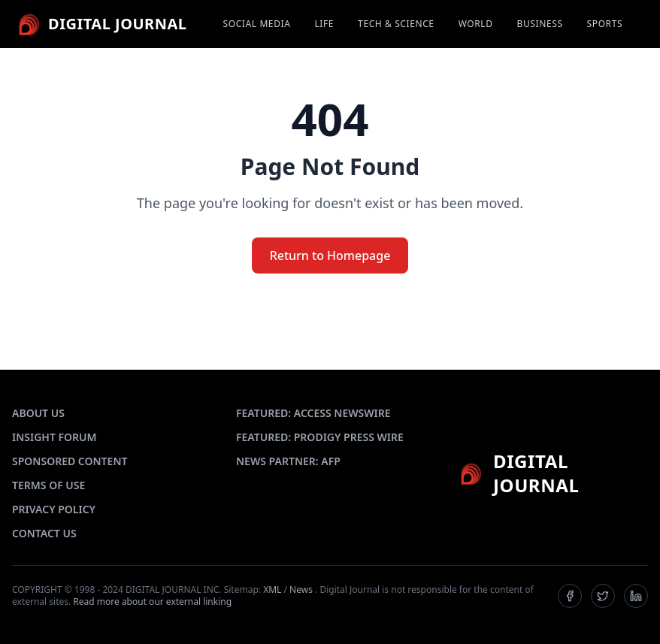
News (301, 590)
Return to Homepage (330, 255)
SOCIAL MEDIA (257, 24)
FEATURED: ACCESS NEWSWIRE (313, 413)
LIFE (324, 24)
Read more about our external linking (152, 602)
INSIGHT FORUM (54, 437)
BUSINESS (540, 24)
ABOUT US (38, 413)
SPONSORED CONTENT (70, 461)
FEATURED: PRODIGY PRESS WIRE (320, 437)
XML (272, 590)
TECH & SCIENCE (396, 24)
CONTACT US (44, 533)
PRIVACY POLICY (54, 509)
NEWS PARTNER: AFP (288, 461)
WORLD (476, 24)
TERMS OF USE (48, 485)
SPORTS (605, 24)
